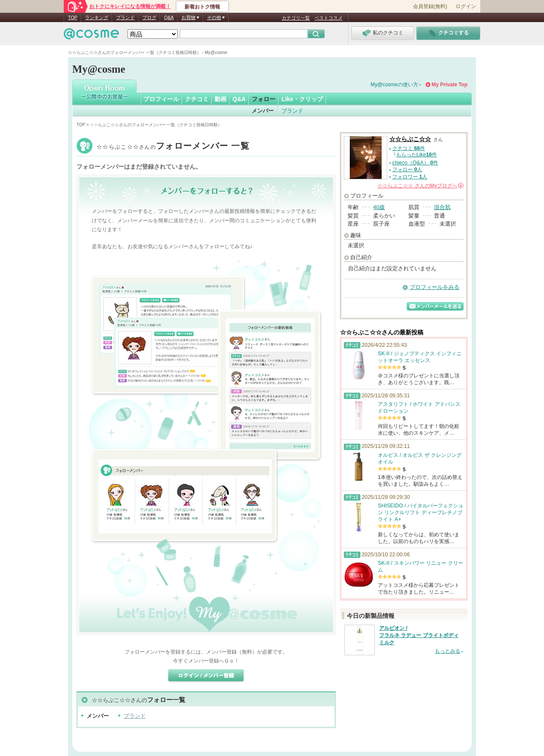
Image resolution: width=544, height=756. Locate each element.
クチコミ (197, 99)
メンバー (263, 111)
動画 (221, 99)
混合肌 (442, 207)
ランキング (97, 17)
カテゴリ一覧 (296, 18)
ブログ (149, 17)
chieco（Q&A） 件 (415, 163)
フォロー (263, 99)
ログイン (466, 6)
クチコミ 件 (409, 148)
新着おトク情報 (202, 7)
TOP (73, 17)
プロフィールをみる (435, 287)
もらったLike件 (416, 155)
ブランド (125, 17)
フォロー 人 (407, 170)
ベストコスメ (329, 18)
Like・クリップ (302, 99)
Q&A (169, 17)
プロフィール (161, 99)
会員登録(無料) (430, 6)
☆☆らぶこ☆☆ (173, 147)
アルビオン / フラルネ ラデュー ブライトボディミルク (419, 635)
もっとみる (448, 651)
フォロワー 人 (410, 177)
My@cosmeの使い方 (394, 85)
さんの (421, 186)
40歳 (379, 207)
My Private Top (450, 85)
